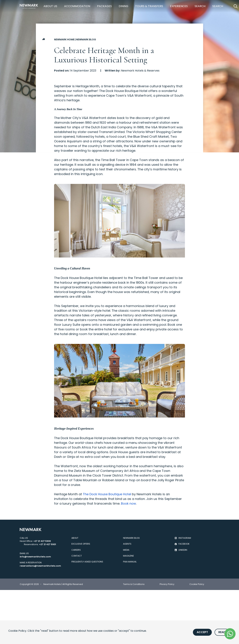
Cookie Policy (197, 584)
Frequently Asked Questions (87, 562)
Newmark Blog (86, 39)
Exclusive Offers (81, 544)
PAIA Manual (130, 562)
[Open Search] (236, 6)
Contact (77, 556)
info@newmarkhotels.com (35, 557)
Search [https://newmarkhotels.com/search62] (218, 6)
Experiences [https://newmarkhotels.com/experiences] (179, 6)
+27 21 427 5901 (48, 544)
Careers (76, 550)
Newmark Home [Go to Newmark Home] (64, 39)
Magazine (128, 556)
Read (222, 632)
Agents (127, 544)
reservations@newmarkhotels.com (40, 566)
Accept (202, 632)
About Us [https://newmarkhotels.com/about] (50, 6)
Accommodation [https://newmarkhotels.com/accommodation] (77, 6)
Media (126, 550)
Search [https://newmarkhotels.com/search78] (200, 6)
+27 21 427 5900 (42, 541)
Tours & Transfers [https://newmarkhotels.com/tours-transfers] (149, 6)
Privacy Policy (167, 584)
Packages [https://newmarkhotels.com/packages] (104, 6)
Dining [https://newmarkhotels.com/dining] (123, 6)
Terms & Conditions (134, 584)
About (75, 538)
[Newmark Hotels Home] (29, 6)
